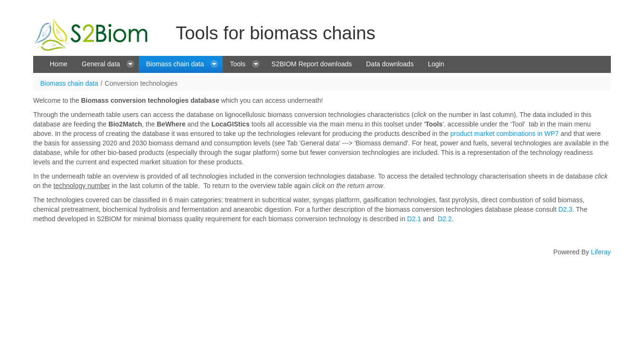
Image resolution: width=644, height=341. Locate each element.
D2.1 (414, 219)
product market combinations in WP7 (504, 134)
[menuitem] (59, 64)
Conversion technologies (141, 83)
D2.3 (565, 209)
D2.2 (445, 219)
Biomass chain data (69, 83)
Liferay (601, 252)
